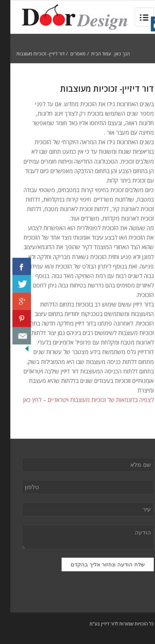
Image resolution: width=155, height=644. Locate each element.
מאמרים (68, 53)
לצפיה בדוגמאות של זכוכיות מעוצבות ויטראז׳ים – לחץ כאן (78, 400)
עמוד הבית (91, 53)
